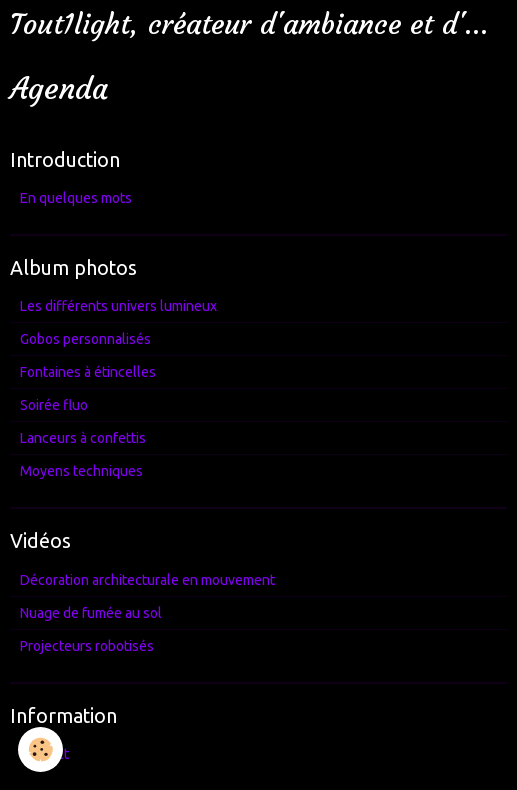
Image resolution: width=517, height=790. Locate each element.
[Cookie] (40, 749)
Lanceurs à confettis (83, 438)
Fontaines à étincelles (88, 372)
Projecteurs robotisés (87, 646)
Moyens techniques (81, 471)
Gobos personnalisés (85, 339)
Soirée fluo (54, 405)
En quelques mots (76, 198)
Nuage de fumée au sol (91, 613)
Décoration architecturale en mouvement (147, 580)
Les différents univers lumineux (118, 306)
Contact (44, 754)
